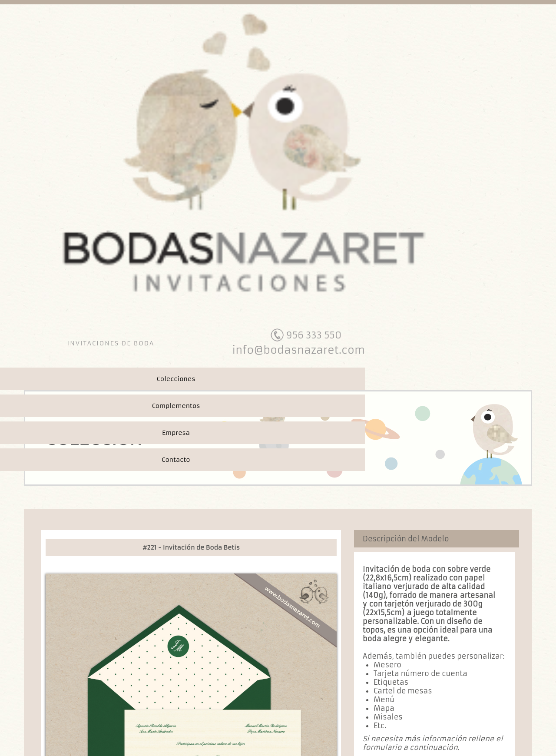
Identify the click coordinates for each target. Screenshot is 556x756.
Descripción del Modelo (406, 539)
